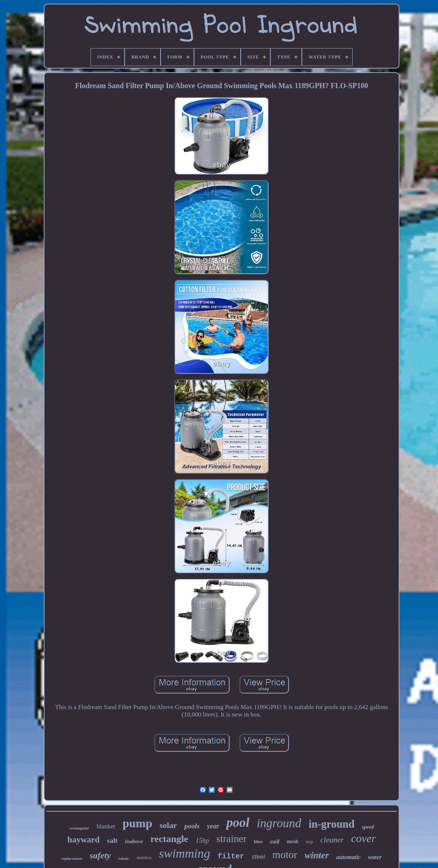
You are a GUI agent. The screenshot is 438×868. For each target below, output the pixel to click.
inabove (134, 841)
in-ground (332, 824)
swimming (185, 853)
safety (100, 855)
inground (279, 823)
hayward (84, 840)
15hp (202, 841)
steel (258, 857)
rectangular (79, 828)
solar (168, 825)
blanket (106, 826)
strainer (231, 839)
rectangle (169, 839)
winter (317, 855)
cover (364, 838)
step (309, 842)
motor (285, 854)
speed (368, 827)
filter (231, 856)
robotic (124, 859)
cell (275, 842)
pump (138, 823)
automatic (349, 857)
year (213, 826)
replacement (72, 858)
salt (113, 840)
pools (192, 826)
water (375, 857)
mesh (292, 842)
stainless (144, 858)
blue (258, 842)
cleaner (332, 840)
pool (238, 823)
